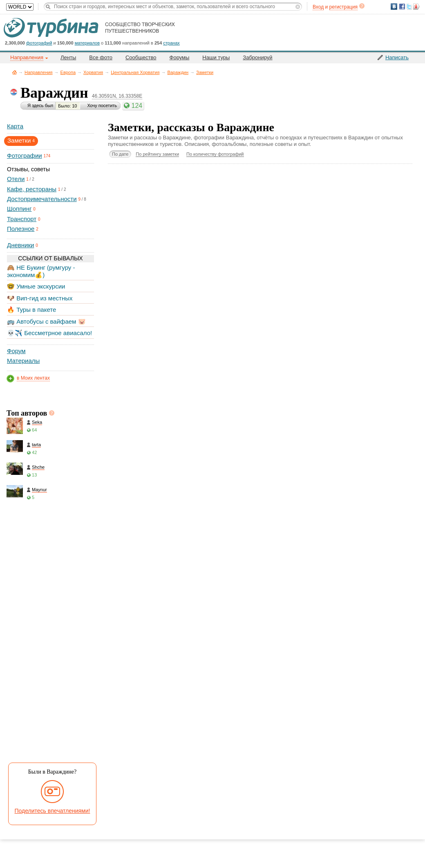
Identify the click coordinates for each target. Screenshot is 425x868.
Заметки (205, 72)
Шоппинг (19, 209)
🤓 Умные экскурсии (36, 286)
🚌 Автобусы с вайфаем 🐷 (46, 321)
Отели (16, 179)
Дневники (20, 245)
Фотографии (25, 155)
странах (171, 43)
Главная (15, 72)
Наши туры (216, 57)
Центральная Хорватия (135, 72)
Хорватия (93, 72)
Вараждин (178, 72)
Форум (16, 351)
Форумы (180, 57)
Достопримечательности (42, 199)
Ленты (68, 57)
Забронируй (257, 57)
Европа (68, 72)
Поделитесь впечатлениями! (53, 811)
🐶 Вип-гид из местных (40, 298)
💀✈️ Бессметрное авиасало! (49, 333)
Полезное (21, 229)
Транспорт (22, 219)
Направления (39, 72)
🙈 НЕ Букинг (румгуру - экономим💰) (41, 271)
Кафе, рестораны (32, 189)
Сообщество (141, 57)
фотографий (39, 43)
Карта (15, 126)
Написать (397, 57)
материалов (87, 43)
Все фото (101, 57)
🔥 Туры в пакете (31, 310)
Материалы (23, 361)
